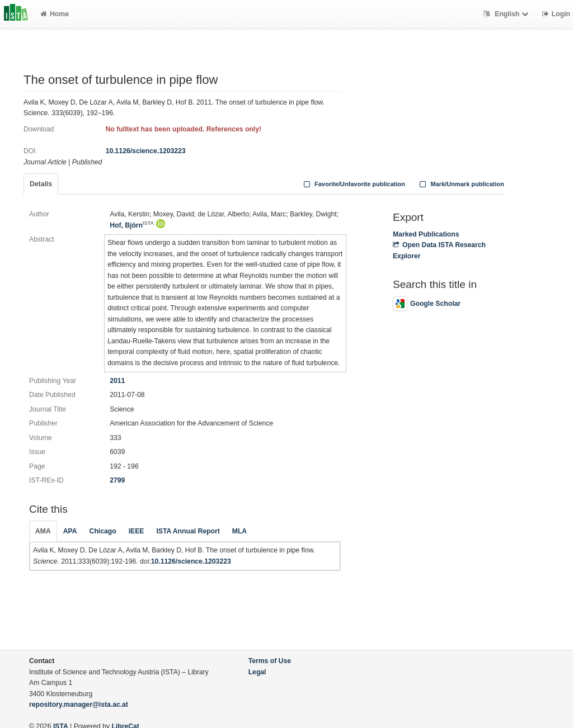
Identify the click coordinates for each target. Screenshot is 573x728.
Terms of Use (270, 661)
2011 (117, 381)
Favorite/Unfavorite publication (353, 184)
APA (70, 531)
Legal (257, 672)
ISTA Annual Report (188, 531)
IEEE (137, 531)
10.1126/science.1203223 (146, 151)
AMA (43, 531)
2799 (117, 480)
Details (41, 184)
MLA (239, 531)
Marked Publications (426, 234)
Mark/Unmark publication (461, 184)
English (507, 14)
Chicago (103, 531)
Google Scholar (427, 304)
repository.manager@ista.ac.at (79, 705)
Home (55, 14)
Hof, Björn (132, 225)
